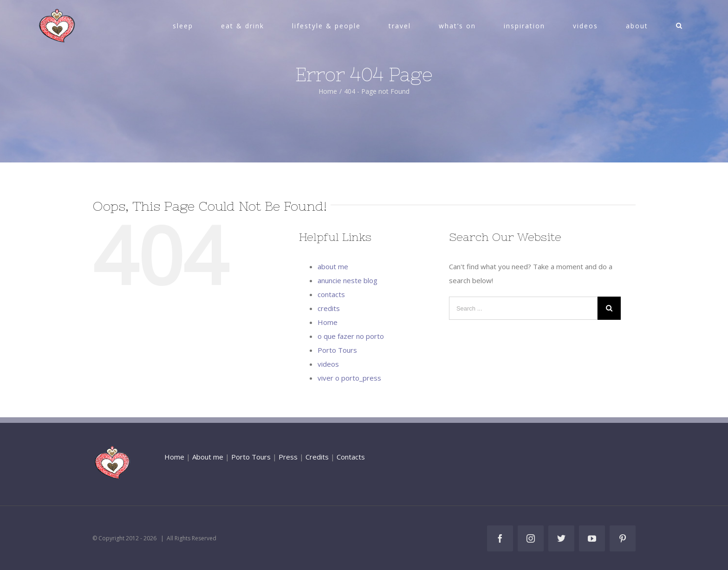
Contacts (351, 457)
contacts (331, 294)
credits (329, 308)
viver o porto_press (349, 378)
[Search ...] (523, 308)
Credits (317, 457)
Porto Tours (337, 350)
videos (328, 364)
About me (208, 457)
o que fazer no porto (351, 336)
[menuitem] (188, 26)
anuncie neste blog (348, 280)
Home (328, 322)
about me (333, 266)
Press (288, 457)
